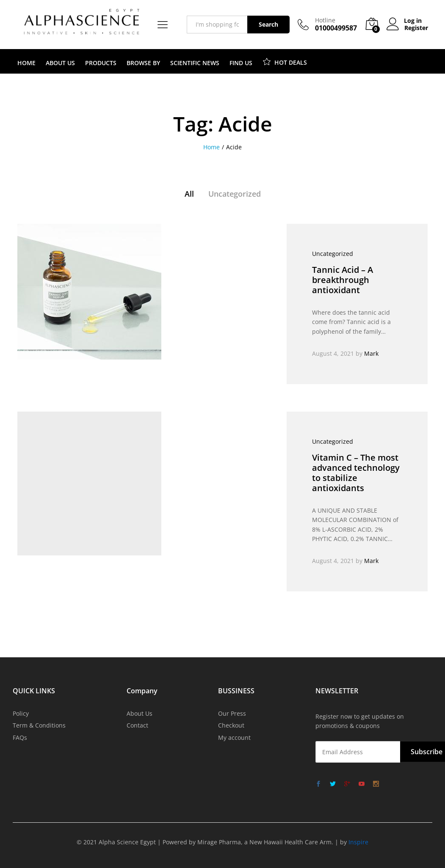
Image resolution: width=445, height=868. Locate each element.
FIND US (241, 63)
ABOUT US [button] (60, 63)
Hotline (325, 21)
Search (268, 24)
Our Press (232, 713)
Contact (137, 725)
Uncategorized (235, 194)
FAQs (20, 738)
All (189, 194)
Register (416, 28)
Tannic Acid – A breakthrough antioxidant (343, 280)
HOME (26, 63)
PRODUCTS (101, 63)
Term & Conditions (39, 725)
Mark (371, 353)
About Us (140, 713)
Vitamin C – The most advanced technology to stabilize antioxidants (356, 473)
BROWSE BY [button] (143, 63)
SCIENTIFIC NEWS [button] (195, 63)
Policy (21, 713)
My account (234, 738)
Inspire (358, 842)
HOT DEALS (285, 61)
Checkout (231, 725)
